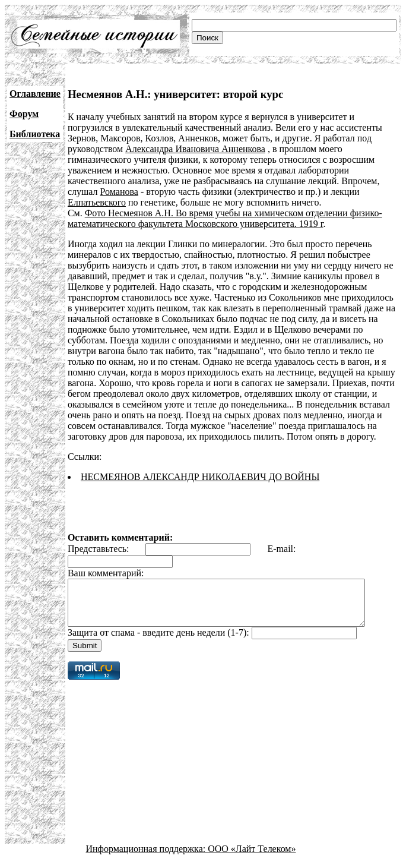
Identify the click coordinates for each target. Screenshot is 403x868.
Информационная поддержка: (147, 858)
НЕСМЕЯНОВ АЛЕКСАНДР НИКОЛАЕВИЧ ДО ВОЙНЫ (200, 477)
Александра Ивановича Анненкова (195, 149)
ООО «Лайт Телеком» (252, 858)
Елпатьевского (97, 202)
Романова (119, 192)
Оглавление (35, 94)
